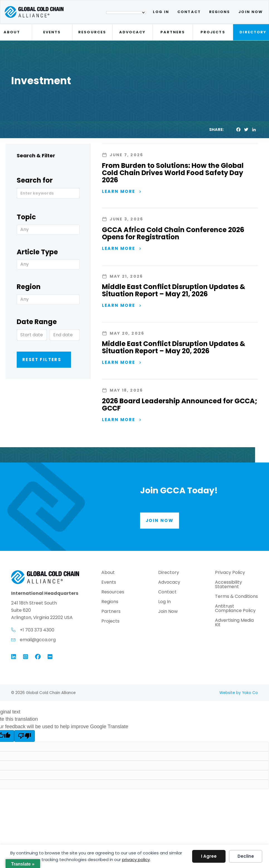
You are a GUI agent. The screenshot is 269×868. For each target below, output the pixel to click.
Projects (213, 32)
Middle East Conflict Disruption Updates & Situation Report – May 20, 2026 (174, 347)
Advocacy (133, 32)
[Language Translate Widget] (126, 13)
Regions (220, 12)
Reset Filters (42, 360)
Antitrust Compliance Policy (235, 609)
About (108, 573)
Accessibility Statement (228, 585)
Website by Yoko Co (239, 693)
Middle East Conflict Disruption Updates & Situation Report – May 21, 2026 (174, 290)
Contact (189, 12)
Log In (161, 12)
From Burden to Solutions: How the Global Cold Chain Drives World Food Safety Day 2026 (173, 173)
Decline (246, 856)
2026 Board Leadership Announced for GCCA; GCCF (180, 405)
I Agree (209, 856)
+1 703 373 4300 (37, 630)
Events (52, 32)
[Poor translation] (25, 736)
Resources (92, 32)
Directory (169, 573)
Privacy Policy (230, 573)
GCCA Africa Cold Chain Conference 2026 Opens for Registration (173, 233)
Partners (173, 32)
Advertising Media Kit (234, 623)
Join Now (251, 12)
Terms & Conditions (236, 597)
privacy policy (136, 860)
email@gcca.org (38, 640)
